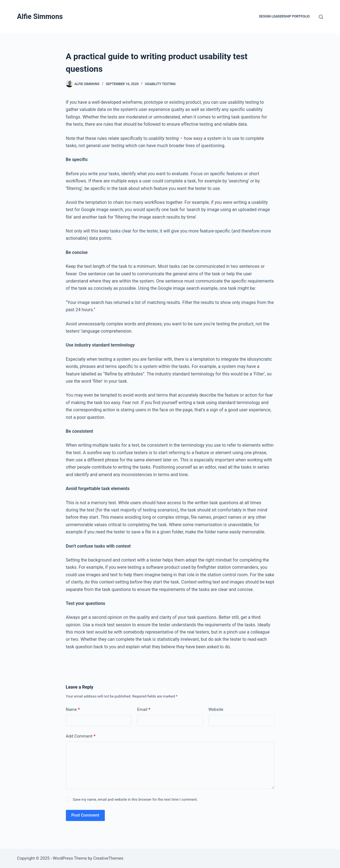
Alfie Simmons (40, 17)
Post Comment (85, 815)
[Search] (321, 17)
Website (216, 709)
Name (73, 710)
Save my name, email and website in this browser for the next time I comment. (135, 799)
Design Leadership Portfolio (285, 16)
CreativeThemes (108, 858)
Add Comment (81, 736)
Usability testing (160, 84)
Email (144, 710)
